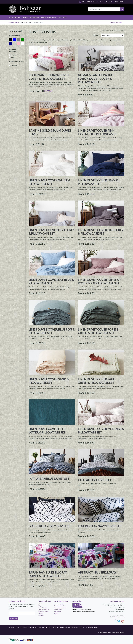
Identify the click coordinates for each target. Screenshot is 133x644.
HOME (11, 18)
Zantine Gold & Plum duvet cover (50, 132)
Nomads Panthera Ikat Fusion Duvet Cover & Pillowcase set (96, 79)
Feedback (41, 615)
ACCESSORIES (34, 18)
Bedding (28, 22)
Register (56, 613)
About (40, 604)
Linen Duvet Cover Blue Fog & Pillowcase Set (52, 331)
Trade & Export (43, 608)
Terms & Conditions (44, 610)
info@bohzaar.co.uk (119, 617)
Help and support (59, 604)
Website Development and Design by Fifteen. (111, 632)
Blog (40, 606)
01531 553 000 (118, 2)
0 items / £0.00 (85, 2)
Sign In (102, 2)
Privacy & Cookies (43, 611)
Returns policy (58, 610)
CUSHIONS (25, 18)
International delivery (60, 608)
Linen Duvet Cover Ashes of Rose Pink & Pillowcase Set (99, 281)
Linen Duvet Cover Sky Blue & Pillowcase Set (51, 281)
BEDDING (17, 18)
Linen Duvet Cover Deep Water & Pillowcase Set (47, 431)
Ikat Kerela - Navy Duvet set (100, 526)
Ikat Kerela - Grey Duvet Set (50, 526)
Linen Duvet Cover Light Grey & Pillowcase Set (52, 232)
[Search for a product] (104, 9)
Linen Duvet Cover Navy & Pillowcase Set (98, 182)
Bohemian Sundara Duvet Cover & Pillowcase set (49, 77)
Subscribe (13, 618)
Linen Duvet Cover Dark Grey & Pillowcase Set (101, 232)
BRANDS (43, 18)
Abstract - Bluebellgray (97, 572)
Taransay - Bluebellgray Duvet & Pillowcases (48, 574)
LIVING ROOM (52, 18)
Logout (108, 2)
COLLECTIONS (62, 18)
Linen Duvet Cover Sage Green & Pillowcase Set (96, 381)
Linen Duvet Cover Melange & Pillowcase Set (101, 431)
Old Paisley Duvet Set (95, 480)
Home (21, 22)
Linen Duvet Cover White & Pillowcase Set (49, 182)
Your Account (58, 611)
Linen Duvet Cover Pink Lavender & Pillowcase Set (99, 132)
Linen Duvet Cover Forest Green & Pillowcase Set (98, 331)
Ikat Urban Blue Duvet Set (49, 479)
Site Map (41, 613)
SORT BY (96, 35)
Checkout (95, 2)
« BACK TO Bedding (116, 22)
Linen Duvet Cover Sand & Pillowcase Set (49, 381)
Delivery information (60, 606)
